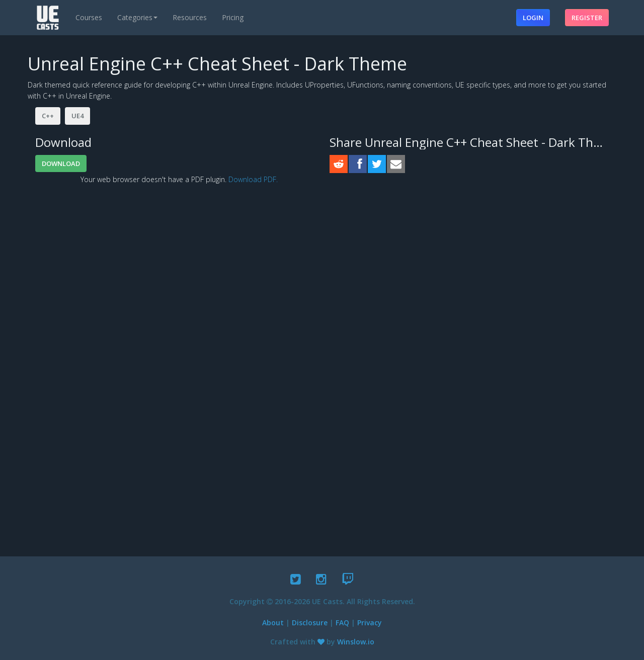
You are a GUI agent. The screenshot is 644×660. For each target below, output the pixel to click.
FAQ (342, 623)
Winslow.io (356, 642)
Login (533, 18)
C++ (48, 116)
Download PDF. (253, 179)
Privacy (370, 623)
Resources (190, 17)
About (273, 623)
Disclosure (310, 623)
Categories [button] (137, 17)
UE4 (77, 116)
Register (587, 18)
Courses (89, 17)
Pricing (233, 17)
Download (61, 163)
